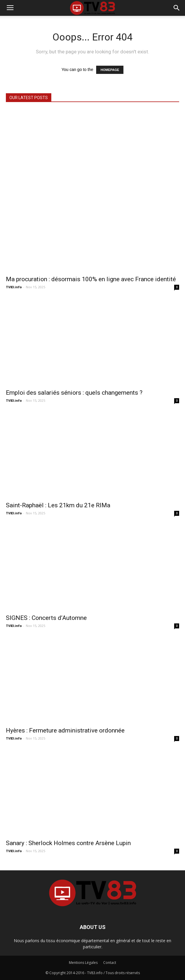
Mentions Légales (83, 963)
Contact (110, 963)
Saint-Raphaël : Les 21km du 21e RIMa (58, 505)
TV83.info (14, 287)
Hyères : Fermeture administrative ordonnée (65, 730)
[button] (177, 8)
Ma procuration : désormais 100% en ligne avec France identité (91, 279)
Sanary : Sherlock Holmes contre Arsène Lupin (68, 843)
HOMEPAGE (110, 70)
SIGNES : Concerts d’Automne (46, 618)
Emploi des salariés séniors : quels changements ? (74, 393)
